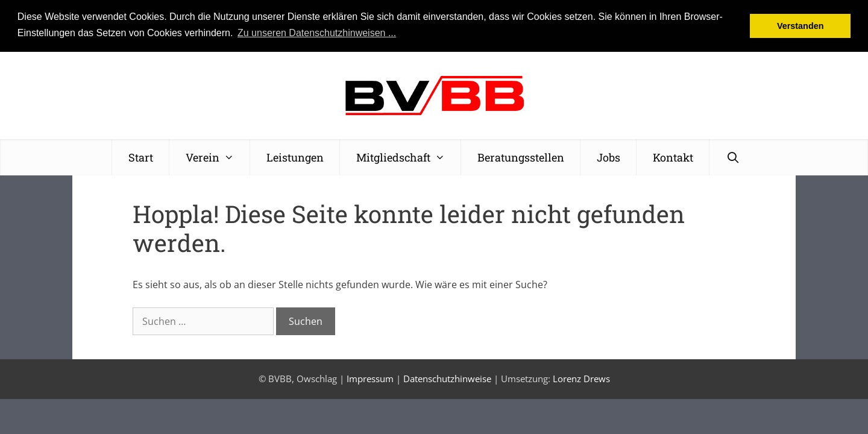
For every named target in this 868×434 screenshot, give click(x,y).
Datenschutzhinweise (447, 379)
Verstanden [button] (800, 26)
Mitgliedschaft (409, 157)
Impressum (370, 379)
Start (141, 157)
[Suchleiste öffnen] (733, 157)
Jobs (609, 157)
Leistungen (295, 157)
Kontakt (673, 157)
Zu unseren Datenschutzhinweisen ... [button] (317, 33)
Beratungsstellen (521, 157)
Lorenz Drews (581, 379)
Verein (218, 157)
